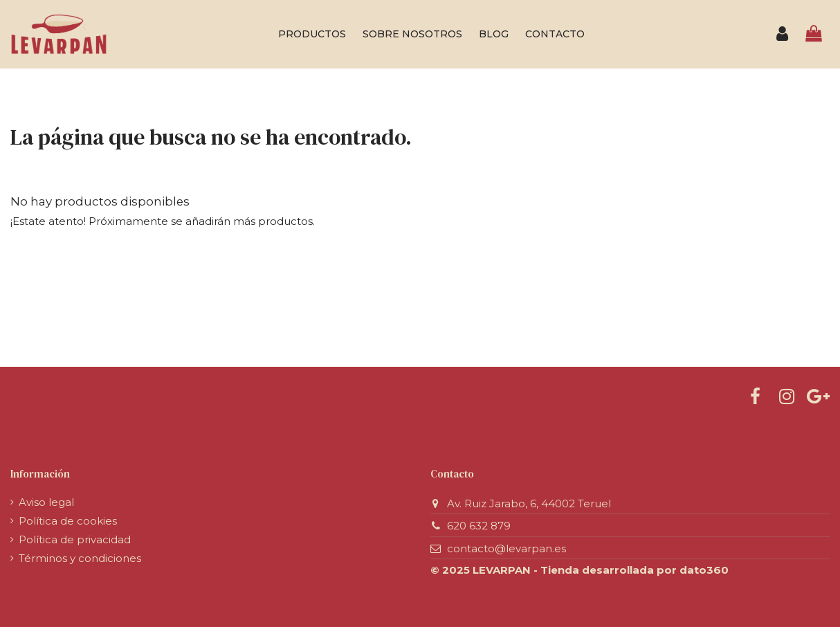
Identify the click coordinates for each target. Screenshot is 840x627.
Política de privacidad (75, 539)
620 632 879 (479, 526)
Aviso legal (46, 502)
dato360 (704, 570)
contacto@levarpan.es (506, 548)
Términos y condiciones (80, 558)
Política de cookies (68, 521)
